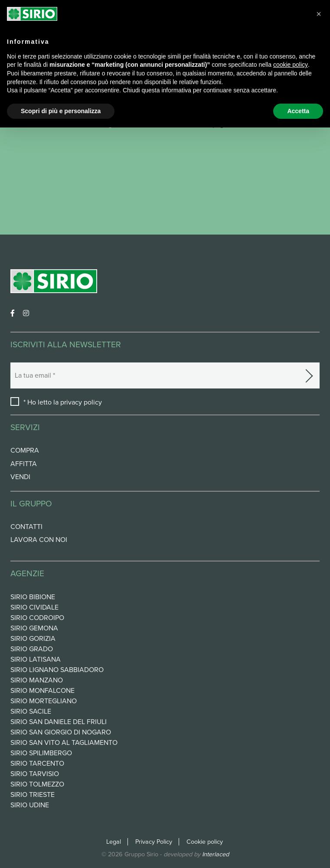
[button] (319, 14)
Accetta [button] (298, 111)
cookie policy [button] (291, 65)
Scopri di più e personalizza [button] (61, 111)
